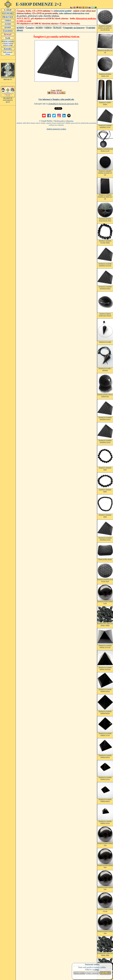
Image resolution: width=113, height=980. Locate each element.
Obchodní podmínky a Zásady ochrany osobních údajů (8, 43)
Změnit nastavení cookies (56, 129)
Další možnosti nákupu (8, 53)
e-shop (96, 970)
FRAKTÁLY (8, 17)
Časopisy (30, 28)
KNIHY (8, 27)
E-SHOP (8, 10)
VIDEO (8, 20)
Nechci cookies (79, 973)
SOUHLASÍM (105, 973)
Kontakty (8, 49)
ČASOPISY (8, 31)
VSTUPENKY (8, 13)
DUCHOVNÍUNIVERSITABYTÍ (8, 99)
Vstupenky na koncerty (74, 28)
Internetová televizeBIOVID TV (8, 78)
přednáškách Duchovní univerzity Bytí (63, 104)
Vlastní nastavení (93, 973)
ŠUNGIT (8, 34)
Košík (8, 38)
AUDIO (8, 24)
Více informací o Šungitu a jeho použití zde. (56, 99)
